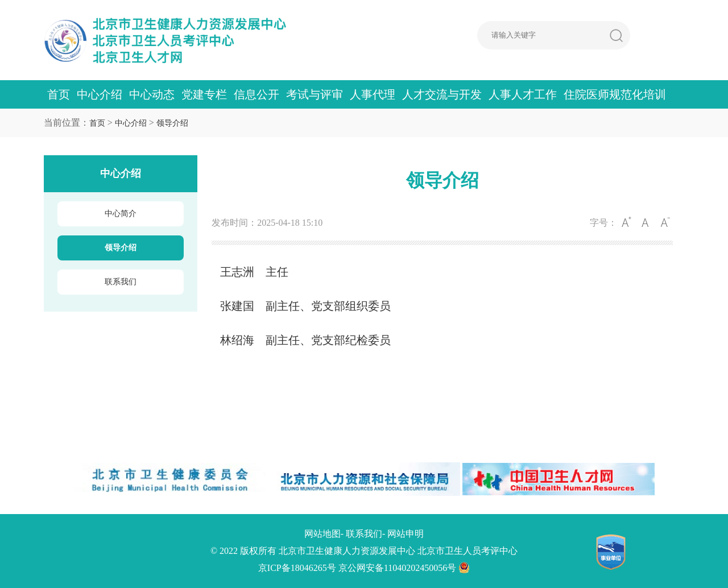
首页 (59, 94)
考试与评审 (315, 94)
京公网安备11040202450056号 (404, 568)
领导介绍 (172, 123)
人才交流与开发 (442, 94)
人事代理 (373, 94)
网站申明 (406, 534)
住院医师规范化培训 (615, 94)
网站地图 (322, 534)
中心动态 (152, 94)
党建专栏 (204, 94)
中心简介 (121, 214)
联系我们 (121, 282)
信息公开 (257, 94)
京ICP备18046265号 (297, 568)
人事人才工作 (523, 94)
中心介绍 (100, 94)
